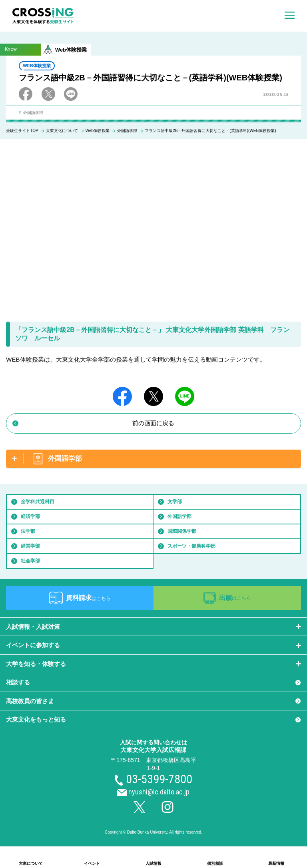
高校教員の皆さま (30, 701)
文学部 (175, 502)
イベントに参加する (33, 645)
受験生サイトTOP (22, 131)
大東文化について (62, 131)
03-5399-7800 (159, 779)
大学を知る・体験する (36, 664)
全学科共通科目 (38, 502)
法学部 (28, 531)
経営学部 (30, 546)
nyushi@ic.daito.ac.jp (159, 792)
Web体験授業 (98, 131)
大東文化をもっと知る (36, 719)
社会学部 (30, 561)
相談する (18, 682)
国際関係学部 (182, 531)
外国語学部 (127, 131)
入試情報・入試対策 (33, 627)
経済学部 (30, 516)
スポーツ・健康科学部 (191, 546)
